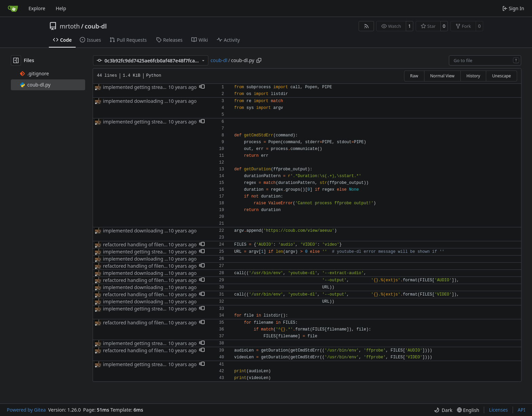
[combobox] (485, 60)
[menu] (443, 410)
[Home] (13, 8)
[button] (202, 87)
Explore (37, 8)
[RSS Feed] (366, 26)
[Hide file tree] (16, 60)
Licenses (498, 410)
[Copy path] (259, 60)
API (521, 410)
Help (61, 8)
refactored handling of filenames (140, 244)
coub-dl (96, 26)
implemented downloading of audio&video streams (160, 101)
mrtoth (70, 26)
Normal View (442, 76)
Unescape (501, 76)
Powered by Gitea (26, 410)
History (473, 76)
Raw (414, 76)
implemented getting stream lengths (144, 87)
